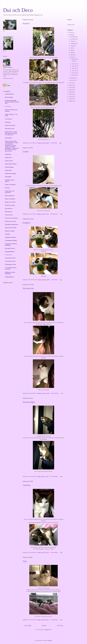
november (73, 39)
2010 (71, 99)
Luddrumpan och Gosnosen (10, 192)
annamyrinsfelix (9, 94)
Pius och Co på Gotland (11, 218)
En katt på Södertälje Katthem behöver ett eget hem (12, 102)
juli (72, 48)
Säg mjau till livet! (10, 248)
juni (72, 50)
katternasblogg (9, 167)
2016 (71, 85)
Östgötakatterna (9, 277)
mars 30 (74, 59)
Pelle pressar (9, 212)
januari (73, 80)
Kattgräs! (27, 223)
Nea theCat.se (9, 208)
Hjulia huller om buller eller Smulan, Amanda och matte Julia (11, 133)
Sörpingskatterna (10, 252)
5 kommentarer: (55, 393)
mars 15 (74, 68)
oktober (73, 41)
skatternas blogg (10, 231)
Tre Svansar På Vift (10, 258)
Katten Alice (8, 158)
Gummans (8, 122)
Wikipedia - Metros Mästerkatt (10, 273)
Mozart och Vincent (10, 202)
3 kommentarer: (54, 476)
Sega (25, 561)
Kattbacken (8, 154)
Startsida (44, 626)
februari (73, 78)
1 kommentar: (54, 143)
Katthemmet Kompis (11, 174)
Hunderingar (8, 138)
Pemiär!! (26, 23)
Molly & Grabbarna (10, 199)
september (74, 44)
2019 (71, 32)
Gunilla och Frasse (10, 125)
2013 (71, 92)
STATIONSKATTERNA (11, 241)
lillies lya (7, 188)
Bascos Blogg (9, 97)
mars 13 (74, 71)
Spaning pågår (29, 402)
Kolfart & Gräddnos (10, 185)
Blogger (50, 640)
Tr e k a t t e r (9, 255)
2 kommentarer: (54, 552)
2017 (71, 83)
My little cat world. (10, 205)
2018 (71, 35)
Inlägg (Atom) (48, 630)
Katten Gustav (9, 161)
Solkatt (26, 152)
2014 (71, 90)
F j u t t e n (8, 107)
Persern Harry (9, 215)
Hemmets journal (10, 129)
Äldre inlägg (60, 626)
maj (72, 53)
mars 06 (74, 75)
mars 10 (74, 73)
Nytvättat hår (28, 288)
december (73, 37)
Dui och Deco (18, 10)
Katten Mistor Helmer (11, 164)
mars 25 (74, 66)
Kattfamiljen (8, 170)
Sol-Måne (8, 234)
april (72, 55)
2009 (71, 101)
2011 (71, 97)
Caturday (27, 485)
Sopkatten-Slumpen (10, 237)
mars (72, 57)
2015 (71, 88)
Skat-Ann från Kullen (11, 228)
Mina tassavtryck (10, 196)
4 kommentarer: (54, 214)
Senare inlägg (28, 626)
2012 (71, 94)
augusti (73, 46)
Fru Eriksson (8, 119)
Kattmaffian (8, 177)
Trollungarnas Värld (10, 264)
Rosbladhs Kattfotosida (11, 225)
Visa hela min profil (8, 78)
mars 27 (74, 64)
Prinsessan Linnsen (10, 221)
